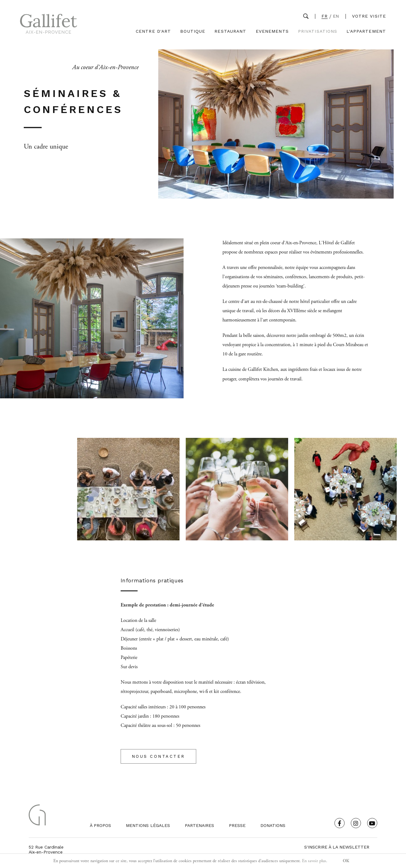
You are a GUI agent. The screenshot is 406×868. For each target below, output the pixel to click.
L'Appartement (366, 31)
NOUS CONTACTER (158, 756)
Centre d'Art (153, 31)
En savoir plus (314, 861)
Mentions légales (148, 825)
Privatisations (318, 31)
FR (325, 16)
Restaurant (230, 31)
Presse (237, 825)
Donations (273, 825)
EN (336, 16)
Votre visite (369, 16)
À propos (100, 825)
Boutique (193, 31)
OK (346, 861)
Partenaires (199, 825)
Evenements (272, 31)
